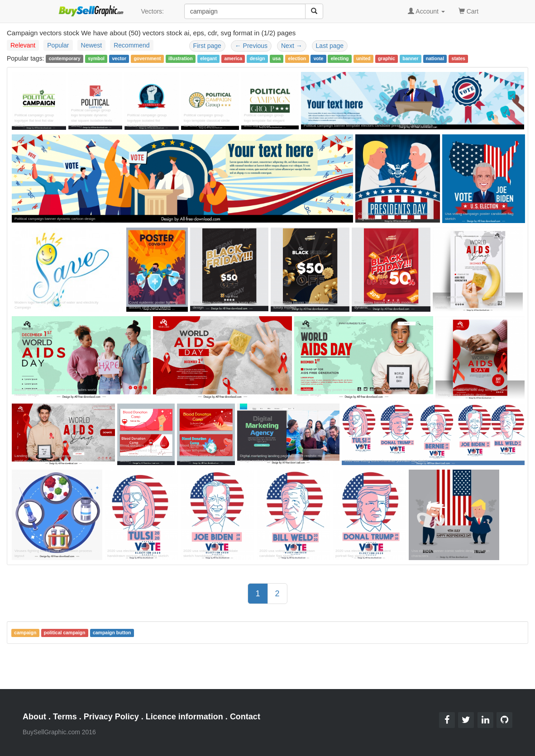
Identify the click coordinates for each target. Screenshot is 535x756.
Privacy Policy (111, 717)
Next (292, 46)
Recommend (131, 45)
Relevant (23, 45)
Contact (245, 717)
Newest (92, 45)
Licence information (184, 717)
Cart (468, 11)
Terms (65, 717)
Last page (330, 46)
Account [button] (426, 11)
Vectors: (152, 11)
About (34, 717)
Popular (58, 45)
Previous (251, 46)
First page (207, 46)
